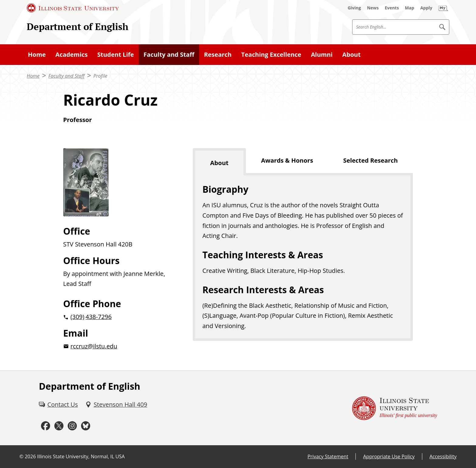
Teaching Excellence (271, 54)
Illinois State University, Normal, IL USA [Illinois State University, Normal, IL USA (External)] (81, 456)
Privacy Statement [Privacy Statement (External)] (328, 456)
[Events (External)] (392, 8)
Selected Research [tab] (371, 160)
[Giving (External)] (354, 8)
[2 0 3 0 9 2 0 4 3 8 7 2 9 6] (118, 317)
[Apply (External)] (426, 8)
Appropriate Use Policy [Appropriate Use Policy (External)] (389, 456)
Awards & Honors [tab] (287, 160)
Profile (100, 76)
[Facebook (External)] (46, 426)
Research (218, 54)
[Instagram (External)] (72, 426)
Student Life (116, 54)
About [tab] (219, 163)
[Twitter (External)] (59, 426)
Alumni (322, 54)
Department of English (78, 27)
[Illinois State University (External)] (73, 8)
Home (37, 54)
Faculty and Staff (169, 54)
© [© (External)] (21, 456)
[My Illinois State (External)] (443, 8)
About (351, 54)
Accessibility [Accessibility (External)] (443, 456)
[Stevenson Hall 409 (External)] (116, 405)
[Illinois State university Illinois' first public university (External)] (395, 408)
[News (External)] (373, 8)
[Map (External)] (410, 8)
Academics (72, 54)
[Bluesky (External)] (86, 426)
